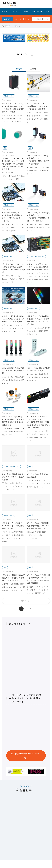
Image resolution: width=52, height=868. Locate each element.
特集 (5, 148)
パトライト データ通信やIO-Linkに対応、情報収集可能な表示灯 (13, 526)
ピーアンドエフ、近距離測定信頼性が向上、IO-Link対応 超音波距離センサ (38, 526)
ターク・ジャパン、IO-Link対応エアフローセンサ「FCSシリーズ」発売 (38, 106)
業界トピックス (37, 12)
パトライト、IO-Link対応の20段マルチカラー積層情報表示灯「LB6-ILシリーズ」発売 (38, 320)
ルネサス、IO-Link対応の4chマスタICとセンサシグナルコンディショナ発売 (13, 319)
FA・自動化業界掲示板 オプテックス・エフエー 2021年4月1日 (14, 477)
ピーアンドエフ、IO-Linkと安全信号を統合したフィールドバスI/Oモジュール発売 (14, 268)
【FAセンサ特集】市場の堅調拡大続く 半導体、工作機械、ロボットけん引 (13, 578)
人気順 (33, 69)
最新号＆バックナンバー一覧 (27, 756)
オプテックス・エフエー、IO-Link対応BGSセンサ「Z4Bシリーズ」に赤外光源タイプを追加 (13, 108)
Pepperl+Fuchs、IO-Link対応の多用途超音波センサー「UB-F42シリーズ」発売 (13, 217)
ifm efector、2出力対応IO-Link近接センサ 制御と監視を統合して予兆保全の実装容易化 (13, 421)
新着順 (19, 69)
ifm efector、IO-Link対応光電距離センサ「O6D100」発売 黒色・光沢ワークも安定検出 (38, 217)
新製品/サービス (9, 96)
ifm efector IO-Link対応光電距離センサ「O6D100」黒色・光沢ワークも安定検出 (38, 160)
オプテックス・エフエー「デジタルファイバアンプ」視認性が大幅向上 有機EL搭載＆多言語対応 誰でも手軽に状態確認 (38, 422)
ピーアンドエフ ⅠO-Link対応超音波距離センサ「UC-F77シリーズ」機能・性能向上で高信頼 (38, 579)
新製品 (26, 12)
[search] (48, 19)
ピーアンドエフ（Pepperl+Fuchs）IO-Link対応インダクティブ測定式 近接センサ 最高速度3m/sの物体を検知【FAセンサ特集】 (13, 162)
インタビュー (16, 12)
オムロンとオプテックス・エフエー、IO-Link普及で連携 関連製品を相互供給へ (38, 267)
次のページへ (26, 601)
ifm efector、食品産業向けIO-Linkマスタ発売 (38, 369)
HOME (5, 12)
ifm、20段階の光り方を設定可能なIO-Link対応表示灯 (13, 370)
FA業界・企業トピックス (36, 256)
